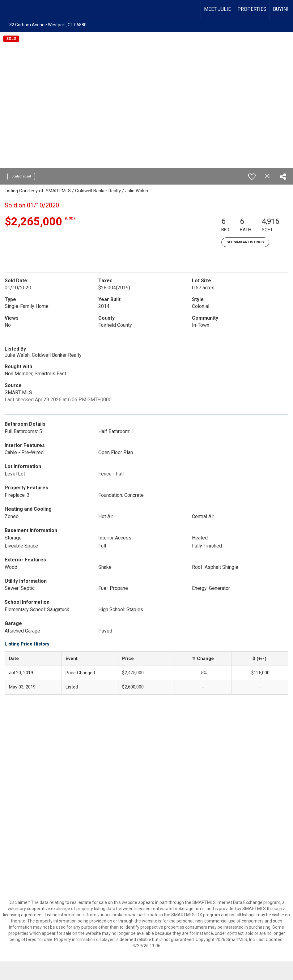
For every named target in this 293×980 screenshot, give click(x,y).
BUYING (281, 9)
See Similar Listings (245, 242)
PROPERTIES (252, 9)
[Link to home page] (8, 9)
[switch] (252, 177)
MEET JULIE (217, 9)
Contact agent (21, 176)
